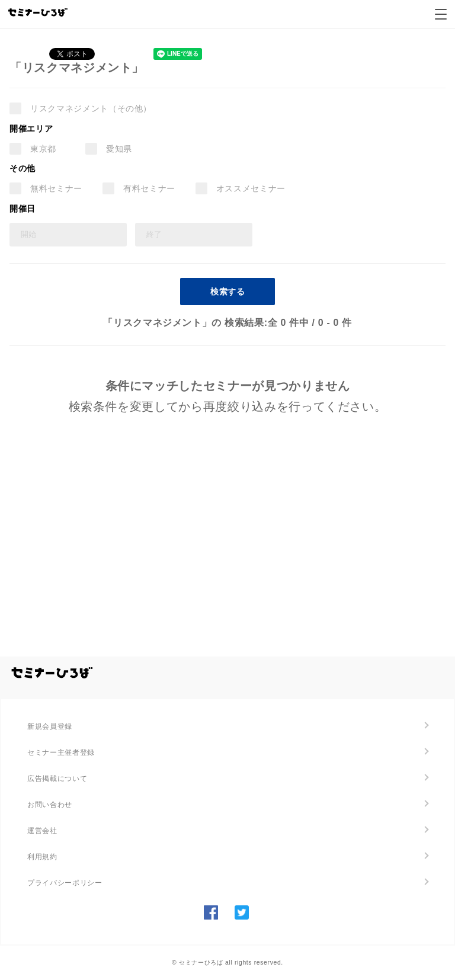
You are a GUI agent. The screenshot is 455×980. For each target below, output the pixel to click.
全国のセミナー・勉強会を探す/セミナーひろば (52, 673)
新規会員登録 (50, 726)
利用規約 (42, 857)
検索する (227, 292)
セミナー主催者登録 (61, 752)
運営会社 (42, 831)
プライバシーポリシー (65, 883)
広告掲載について (57, 779)
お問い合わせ (50, 805)
